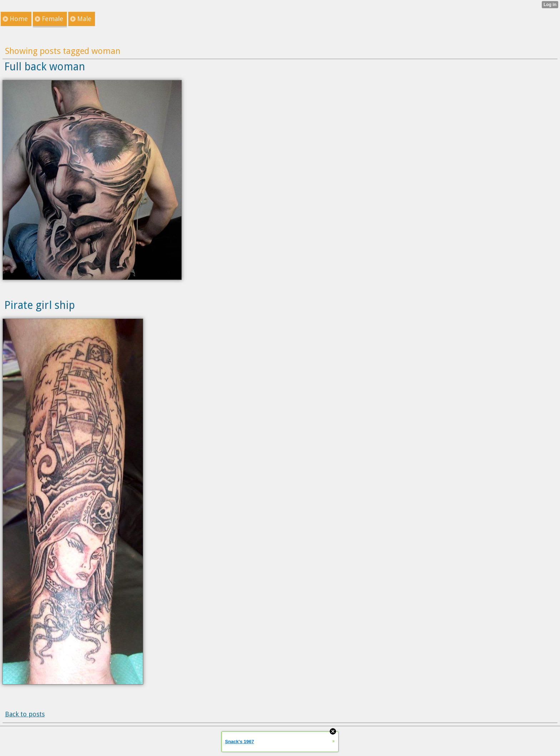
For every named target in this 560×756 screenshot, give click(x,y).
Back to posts (25, 714)
